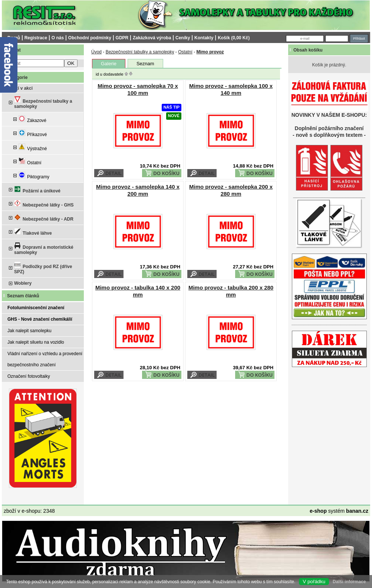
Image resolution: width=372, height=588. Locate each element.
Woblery (23, 283)
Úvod (96, 52)
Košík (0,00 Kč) (234, 38)
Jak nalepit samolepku (29, 331)
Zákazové (32, 119)
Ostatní (30, 161)
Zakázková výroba (152, 38)
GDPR (122, 38)
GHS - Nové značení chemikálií (40, 319)
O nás (58, 38)
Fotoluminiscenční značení (36, 308)
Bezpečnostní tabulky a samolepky (43, 103)
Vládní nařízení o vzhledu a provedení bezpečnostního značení (45, 359)
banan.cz (357, 511)
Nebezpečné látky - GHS (44, 204)
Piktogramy (34, 176)
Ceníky (183, 38)
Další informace (349, 582)
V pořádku (314, 582)
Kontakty (204, 38)
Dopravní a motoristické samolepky (44, 249)
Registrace (36, 38)
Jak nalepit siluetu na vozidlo (36, 342)
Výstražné (33, 147)
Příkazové (33, 133)
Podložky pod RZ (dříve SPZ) (43, 268)
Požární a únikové (37, 190)
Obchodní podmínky (90, 38)
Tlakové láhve (33, 232)
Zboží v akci (20, 88)
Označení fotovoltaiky (29, 376)
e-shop (318, 511)
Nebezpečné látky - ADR (44, 218)
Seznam (145, 64)
